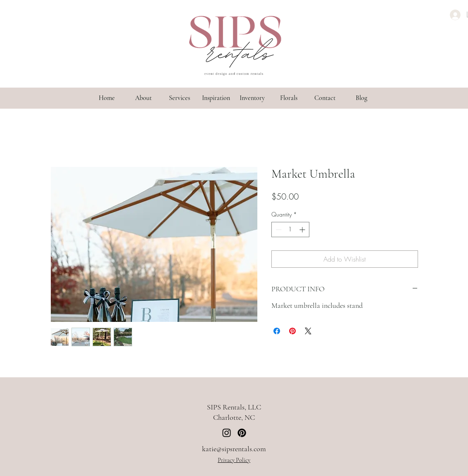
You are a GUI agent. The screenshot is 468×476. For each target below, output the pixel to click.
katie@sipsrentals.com (234, 449)
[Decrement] (278, 230)
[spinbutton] (290, 230)
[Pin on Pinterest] (292, 331)
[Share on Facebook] (277, 331)
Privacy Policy (234, 460)
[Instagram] (227, 433)
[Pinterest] (242, 433)
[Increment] (303, 230)
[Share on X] (308, 331)
